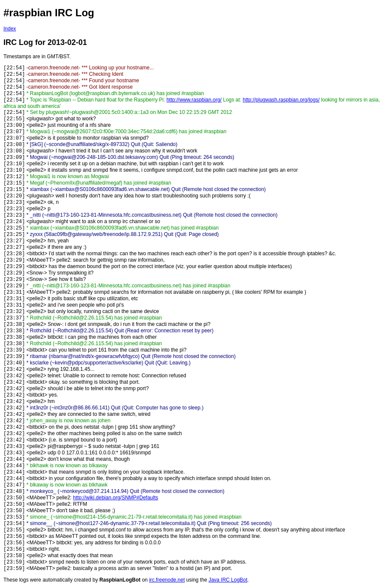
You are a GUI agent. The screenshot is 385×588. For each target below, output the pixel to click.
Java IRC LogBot (228, 580)
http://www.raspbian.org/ (194, 100)
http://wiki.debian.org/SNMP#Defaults (116, 498)
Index (10, 29)
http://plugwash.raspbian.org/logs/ (281, 100)
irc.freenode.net (167, 580)
